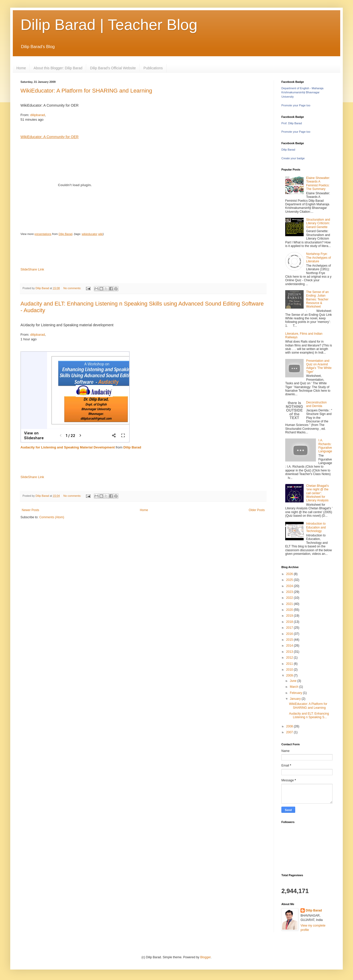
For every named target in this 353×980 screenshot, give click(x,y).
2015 (290, 640)
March (295, 687)
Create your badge (293, 158)
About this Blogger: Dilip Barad (58, 68)
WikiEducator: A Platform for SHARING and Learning (86, 91)
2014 (290, 646)
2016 (290, 634)
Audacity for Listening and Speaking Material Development (68, 447)
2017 (290, 628)
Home (21, 68)
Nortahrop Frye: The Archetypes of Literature (319, 258)
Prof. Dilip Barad (292, 123)
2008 (290, 726)
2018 (290, 622)
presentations (43, 234)
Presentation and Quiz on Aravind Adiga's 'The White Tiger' (319, 366)
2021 (290, 604)
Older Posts (257, 510)
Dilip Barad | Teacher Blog (109, 25)
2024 (290, 586)
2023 (290, 592)
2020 (290, 610)
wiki (101, 234)
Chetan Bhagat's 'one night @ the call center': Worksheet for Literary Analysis (317, 493)
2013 (290, 652)
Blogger (206, 957)
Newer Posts (30, 510)
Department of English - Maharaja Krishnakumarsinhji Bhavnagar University (302, 93)
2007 (290, 732)
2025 (290, 580)
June (294, 681)
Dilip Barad (65, 234)
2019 (290, 616)
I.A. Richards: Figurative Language (325, 446)
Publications (153, 68)
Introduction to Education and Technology (316, 527)
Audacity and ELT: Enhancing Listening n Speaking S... (309, 715)
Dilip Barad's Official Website (113, 68)
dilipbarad (37, 115)
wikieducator (90, 234)
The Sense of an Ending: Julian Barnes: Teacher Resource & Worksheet (317, 299)
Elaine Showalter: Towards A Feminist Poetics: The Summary (318, 183)
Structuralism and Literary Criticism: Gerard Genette (318, 223)
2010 (290, 670)
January (296, 699)
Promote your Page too (296, 105)
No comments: (73, 288)
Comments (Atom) (52, 517)
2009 (290, 675)
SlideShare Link (32, 269)
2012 (290, 658)
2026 (290, 574)
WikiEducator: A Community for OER (49, 137)
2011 (290, 664)
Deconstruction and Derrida (316, 404)
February (296, 693)
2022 (290, 598)
